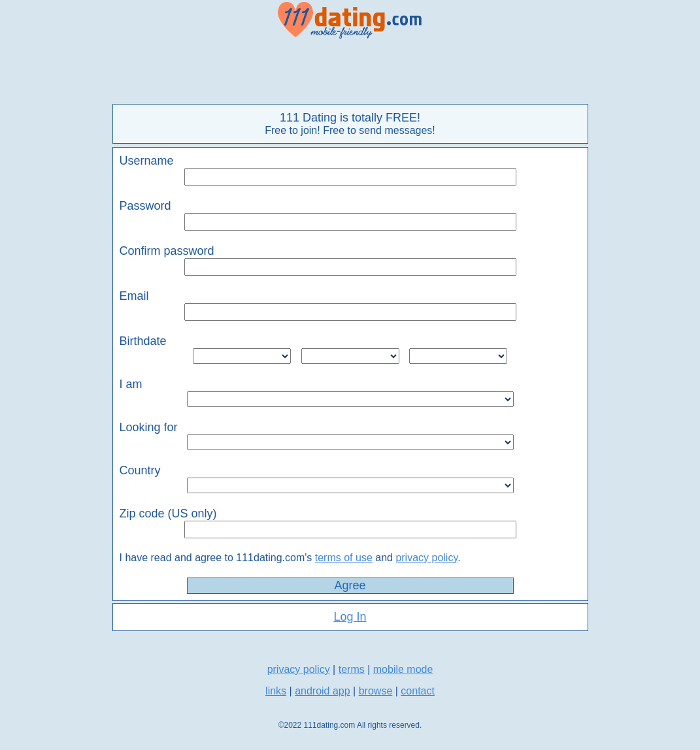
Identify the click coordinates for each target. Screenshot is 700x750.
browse (376, 691)
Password (145, 206)
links (276, 691)
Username (147, 161)
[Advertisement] (350, 72)
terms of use (344, 558)
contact (418, 691)
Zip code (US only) (168, 514)
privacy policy (426, 558)
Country (140, 470)
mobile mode (403, 669)
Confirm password (167, 251)
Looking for (149, 427)
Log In (350, 617)
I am (131, 384)
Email (134, 296)
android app (323, 691)
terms (352, 669)
